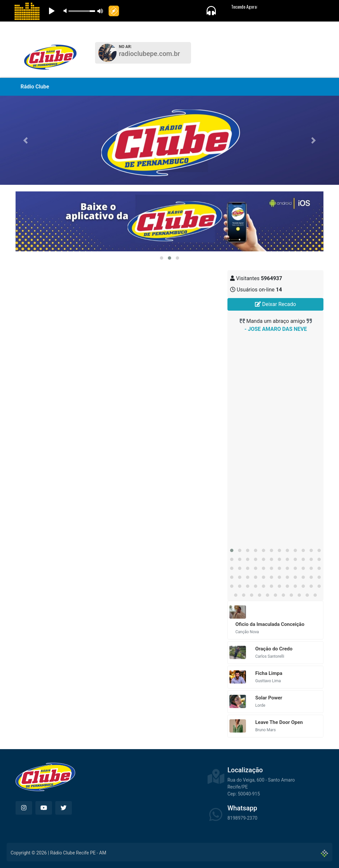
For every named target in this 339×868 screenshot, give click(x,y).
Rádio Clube (35, 87)
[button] (25, 140)
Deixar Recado (275, 304)
